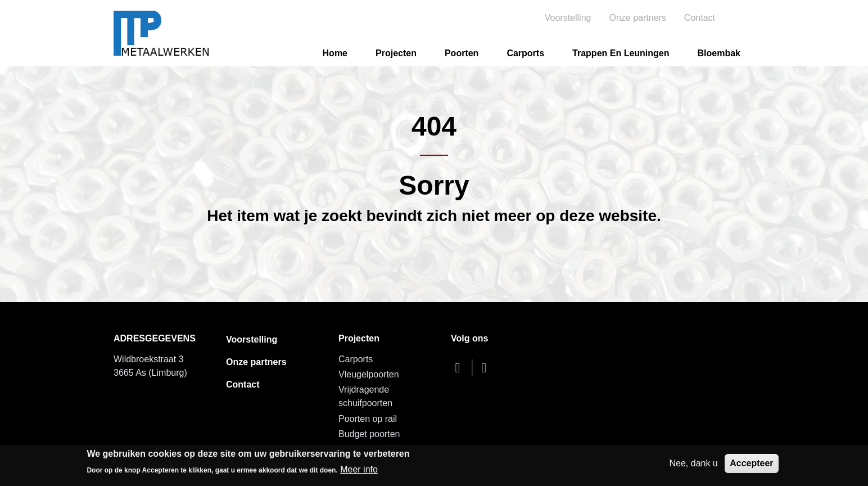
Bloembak (719, 53)
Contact (700, 18)
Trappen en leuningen (621, 53)
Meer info (359, 469)
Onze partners (637, 18)
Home (335, 53)
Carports (525, 53)
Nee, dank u (693, 463)
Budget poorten (369, 434)
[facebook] (460, 368)
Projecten (396, 53)
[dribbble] (487, 368)
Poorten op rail (368, 419)
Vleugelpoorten (369, 374)
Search (742, 18)
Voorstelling (568, 18)
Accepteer (751, 463)
